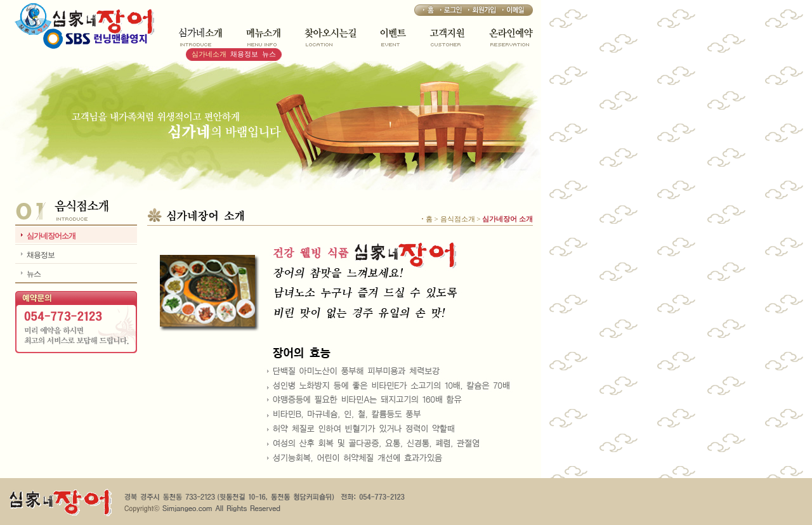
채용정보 (244, 54)
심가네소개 (209, 54)
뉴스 (269, 54)
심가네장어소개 (51, 236)
